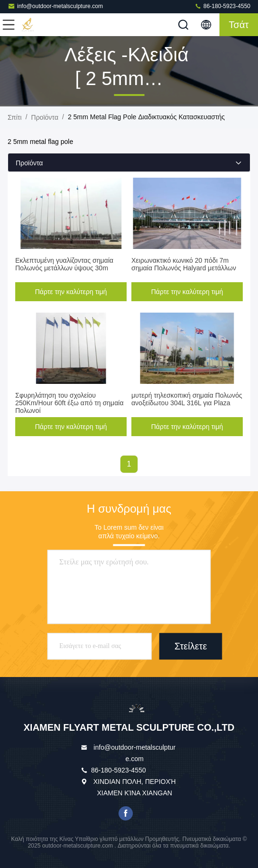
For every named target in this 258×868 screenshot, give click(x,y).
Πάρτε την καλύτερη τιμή (71, 292)
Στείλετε (191, 647)
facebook (126, 813)
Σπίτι (15, 117)
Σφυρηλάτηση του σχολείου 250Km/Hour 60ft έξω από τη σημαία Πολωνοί (69, 403)
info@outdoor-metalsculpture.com (55, 6)
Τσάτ (239, 25)
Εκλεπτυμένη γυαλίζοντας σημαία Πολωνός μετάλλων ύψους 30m (64, 264)
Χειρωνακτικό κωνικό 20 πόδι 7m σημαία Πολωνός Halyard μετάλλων (184, 264)
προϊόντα (45, 117)
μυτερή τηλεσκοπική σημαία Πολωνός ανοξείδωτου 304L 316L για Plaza (187, 399)
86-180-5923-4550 (222, 6)
